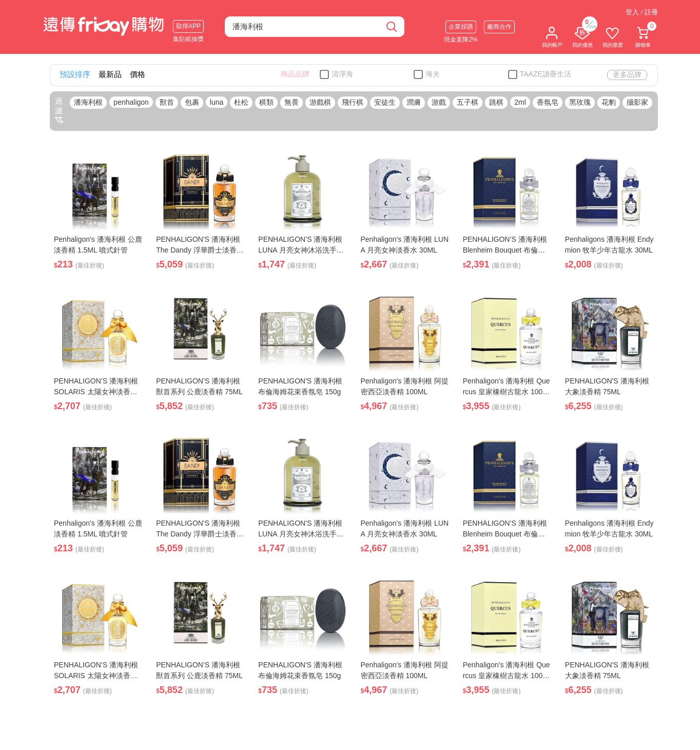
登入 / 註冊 (642, 12)
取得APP (188, 26)
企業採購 (461, 27)
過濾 (59, 110)
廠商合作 (499, 27)
